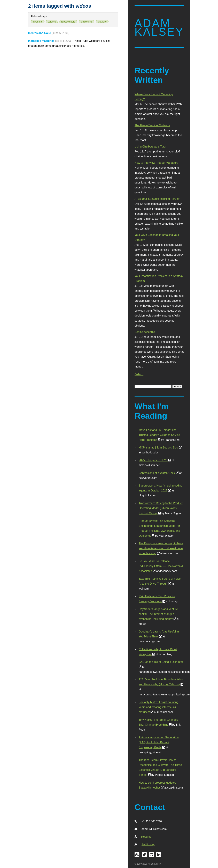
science (52, 22)
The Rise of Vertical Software (152, 125)
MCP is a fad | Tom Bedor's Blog (158, 447)
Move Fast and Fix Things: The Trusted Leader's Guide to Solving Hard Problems (159, 435)
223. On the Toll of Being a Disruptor (161, 662)
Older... (139, 374)
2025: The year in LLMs (153, 460)
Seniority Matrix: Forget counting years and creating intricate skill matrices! (158, 707)
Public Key (148, 844)
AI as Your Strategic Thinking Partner (157, 199)
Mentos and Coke (40, 33)
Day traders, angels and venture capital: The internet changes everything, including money (158, 614)
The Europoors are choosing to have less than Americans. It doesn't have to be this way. (161, 548)
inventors (38, 22)
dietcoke (102, 22)
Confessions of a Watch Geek (157, 473)
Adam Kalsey (159, 28)
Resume (146, 837)
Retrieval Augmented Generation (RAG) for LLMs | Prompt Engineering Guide (159, 742)
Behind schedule (145, 332)
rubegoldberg (68, 22)
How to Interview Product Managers (156, 163)
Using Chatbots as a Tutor (150, 146)
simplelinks (87, 22)
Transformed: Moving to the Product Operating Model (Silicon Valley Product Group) (161, 508)
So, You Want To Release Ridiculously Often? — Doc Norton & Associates (161, 566)
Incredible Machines (41, 41)
